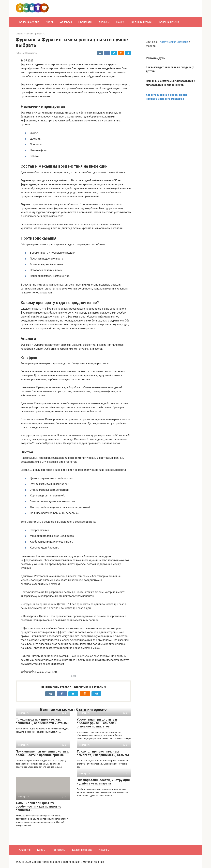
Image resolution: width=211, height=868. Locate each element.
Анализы (104, 22)
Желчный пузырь (141, 22)
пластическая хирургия (174, 42)
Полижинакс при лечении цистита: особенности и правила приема (42, 753)
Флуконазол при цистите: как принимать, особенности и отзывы (42, 721)
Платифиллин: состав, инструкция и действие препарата (103, 782)
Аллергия (66, 22)
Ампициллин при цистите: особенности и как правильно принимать (38, 806)
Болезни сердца (29, 22)
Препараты (85, 22)
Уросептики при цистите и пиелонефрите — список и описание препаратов (97, 723)
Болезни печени (169, 22)
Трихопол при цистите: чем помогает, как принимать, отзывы (103, 753)
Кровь (50, 22)
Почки (120, 22)
